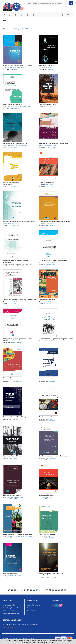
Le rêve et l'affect (9, 378)
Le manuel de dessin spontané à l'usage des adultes (56, 339)
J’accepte (51, 643)
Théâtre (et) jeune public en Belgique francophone (20, 300)
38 (62, 590)
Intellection (49, 302)
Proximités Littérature (52, 263)
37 (59, 590)
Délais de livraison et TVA (11, 614)
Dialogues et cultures (14, 224)
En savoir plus (43, 643)
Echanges (48, 536)
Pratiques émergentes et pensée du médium (18, 65)
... (6, 590)
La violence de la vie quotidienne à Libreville (18, 534)
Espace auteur (32, 611)
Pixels (12, 185)
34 (50, 590)
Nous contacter (8, 628)
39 (65, 590)
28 (31, 590)
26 (25, 590)
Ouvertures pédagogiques (18, 497)
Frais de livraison (9, 611)
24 (18, 590)
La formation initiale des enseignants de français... (19, 222)
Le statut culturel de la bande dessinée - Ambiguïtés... (16, 262)
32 (44, 590)
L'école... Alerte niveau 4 (11, 183)
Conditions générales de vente (13, 608)
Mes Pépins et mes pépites (48, 534)
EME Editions (15, 108)
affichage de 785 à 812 (21, 29)
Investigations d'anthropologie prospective (22, 536)
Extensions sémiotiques (17, 67)
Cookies (24, 638)
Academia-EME (16, 638)
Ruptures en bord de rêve (47, 65)
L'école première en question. (13, 495)
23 (15, 590)
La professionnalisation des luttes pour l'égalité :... (55, 222)
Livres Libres (49, 185)
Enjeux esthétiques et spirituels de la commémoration (51, 574)
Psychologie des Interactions (18, 380)
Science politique (51, 224)
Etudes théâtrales (13, 302)
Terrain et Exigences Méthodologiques (16, 417)
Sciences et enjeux (15, 575)
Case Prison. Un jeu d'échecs (12, 456)
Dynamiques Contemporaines (19, 146)
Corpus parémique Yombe (47, 104)
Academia (14, 69)
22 (12, 590)
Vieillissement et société (47, 300)
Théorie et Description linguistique (20, 106)
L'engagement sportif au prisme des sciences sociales (18, 340)
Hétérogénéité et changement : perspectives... (54, 143)
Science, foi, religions (10, 573)
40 (69, 590)
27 (28, 590)
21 (9, 590)
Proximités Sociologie (16, 343)
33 (47, 590)
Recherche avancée (67, 6)
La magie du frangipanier (47, 495)
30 (37, 590)
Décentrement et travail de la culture (15, 143)
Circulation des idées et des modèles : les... (53, 456)
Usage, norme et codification (13, 104)
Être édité (30, 608)
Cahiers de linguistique (50, 146)
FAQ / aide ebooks (9, 605)
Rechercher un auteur (34, 605)
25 (22, 590)
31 (41, 590)
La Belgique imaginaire (46, 183)
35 (53, 590)
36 (56, 590)
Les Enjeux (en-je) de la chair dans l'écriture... (53, 261)
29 (34, 590)
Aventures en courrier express (49, 417)
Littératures (49, 67)
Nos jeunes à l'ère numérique (48, 378)
